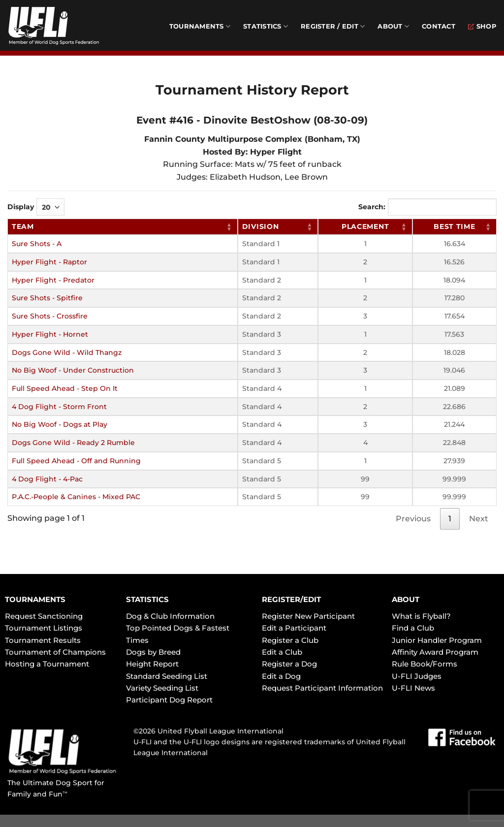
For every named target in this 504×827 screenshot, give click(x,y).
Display (36, 207)
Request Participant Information (322, 688)
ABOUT (406, 599)
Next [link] (479, 519)
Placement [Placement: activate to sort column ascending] (365, 226)
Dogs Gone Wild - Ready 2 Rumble (73, 443)
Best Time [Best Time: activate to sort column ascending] (454, 226)
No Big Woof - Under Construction (73, 370)
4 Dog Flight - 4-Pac (47, 479)
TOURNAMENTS (35, 599)
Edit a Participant (294, 628)
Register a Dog (289, 664)
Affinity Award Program (435, 652)
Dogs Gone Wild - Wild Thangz (67, 352)
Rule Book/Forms (425, 664)
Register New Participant (308, 616)
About (393, 26)
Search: (427, 207)
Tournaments (200, 26)
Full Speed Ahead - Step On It (65, 388)
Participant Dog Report (169, 700)
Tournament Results (43, 640)
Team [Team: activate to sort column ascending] (23, 226)
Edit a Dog (281, 676)
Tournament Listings (44, 628)
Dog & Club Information (170, 616)
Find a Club (413, 628)
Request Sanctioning (44, 616)
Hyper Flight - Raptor (49, 262)
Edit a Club (282, 652)
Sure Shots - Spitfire (47, 298)
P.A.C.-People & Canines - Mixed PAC (76, 497)
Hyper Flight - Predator (53, 280)
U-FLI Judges (417, 676)
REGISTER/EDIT (291, 599)
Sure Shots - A (37, 244)
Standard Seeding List (167, 676)
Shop (482, 26)
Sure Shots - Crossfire (50, 316)
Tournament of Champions (55, 652)
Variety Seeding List (162, 688)
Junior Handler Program (437, 640)
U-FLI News (413, 688)
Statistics (266, 26)
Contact (439, 26)
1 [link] (450, 519)
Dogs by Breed (153, 652)
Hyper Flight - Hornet (50, 334)
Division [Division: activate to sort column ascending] (261, 226)
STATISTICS (147, 599)
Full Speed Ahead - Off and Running (76, 461)
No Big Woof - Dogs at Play (60, 424)
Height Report (152, 664)
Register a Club (290, 640)
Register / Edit (333, 26)
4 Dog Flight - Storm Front (59, 407)
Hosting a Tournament (47, 664)
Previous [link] (413, 519)
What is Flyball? (421, 616)
